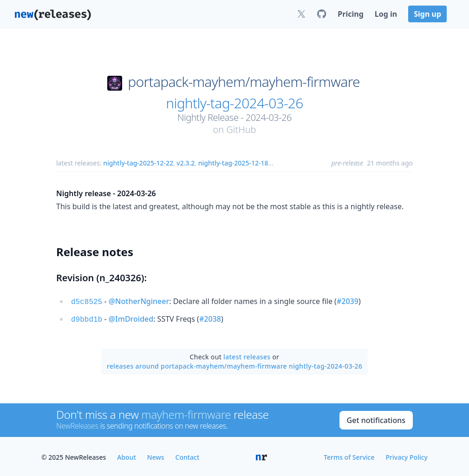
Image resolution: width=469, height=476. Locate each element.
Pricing (350, 14)
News (156, 455)
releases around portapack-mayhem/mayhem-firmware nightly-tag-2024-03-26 (235, 364)
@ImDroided (131, 318)
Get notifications (376, 418)
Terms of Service (349, 455)
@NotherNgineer (139, 301)
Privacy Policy (407, 455)
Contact (188, 455)
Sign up (427, 14)
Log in (386, 14)
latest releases (247, 355)
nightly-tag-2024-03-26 (234, 103)
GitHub (241, 129)
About (127, 455)
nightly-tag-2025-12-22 (138, 163)
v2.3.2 (186, 163)
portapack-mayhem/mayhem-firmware (244, 82)
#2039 (348, 301)
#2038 (210, 318)
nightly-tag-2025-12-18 (233, 163)
